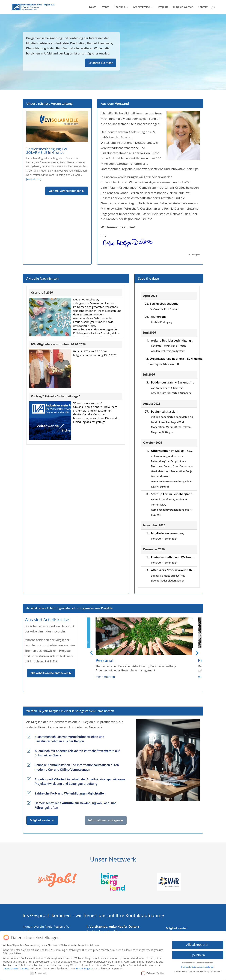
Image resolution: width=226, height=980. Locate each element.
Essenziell (38, 973)
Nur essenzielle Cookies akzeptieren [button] (198, 963)
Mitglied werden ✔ (42, 820)
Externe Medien (153, 973)
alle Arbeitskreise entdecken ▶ (51, 673)
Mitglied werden (183, 7)
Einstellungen (84, 968)
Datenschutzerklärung (15, 968)
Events (105, 7)
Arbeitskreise (141, 7)
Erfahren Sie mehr (101, 63)
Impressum (216, 971)
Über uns (119, 7)
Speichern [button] (198, 955)
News (93, 7)
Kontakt (203, 7)
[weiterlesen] (34, 179)
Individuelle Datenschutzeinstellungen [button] (198, 967)
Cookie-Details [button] (181, 971)
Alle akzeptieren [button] (198, 945)
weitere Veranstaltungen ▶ (67, 191)
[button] (91, 652)
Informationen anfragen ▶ (106, 820)
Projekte (163, 7)
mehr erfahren (105, 677)
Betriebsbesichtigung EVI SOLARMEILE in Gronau (47, 151)
